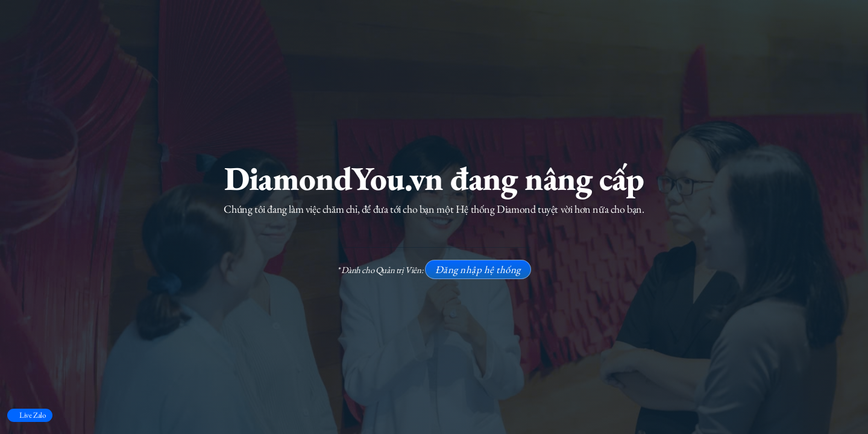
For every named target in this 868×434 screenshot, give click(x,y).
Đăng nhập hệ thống (478, 269)
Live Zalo (32, 415)
